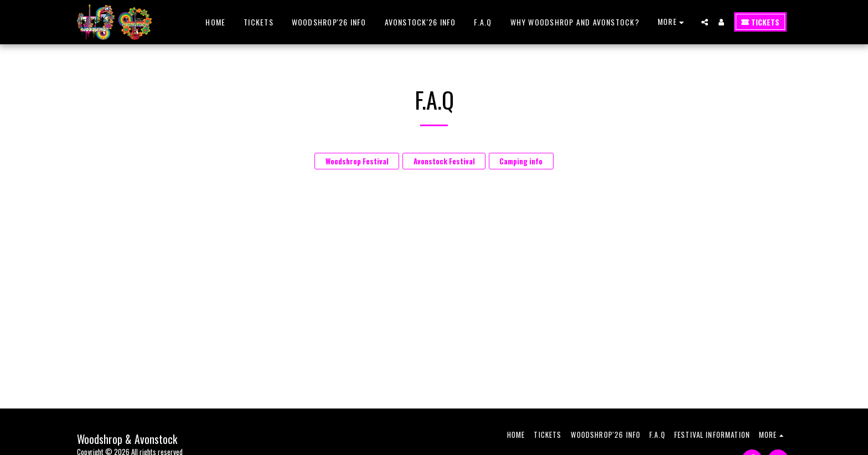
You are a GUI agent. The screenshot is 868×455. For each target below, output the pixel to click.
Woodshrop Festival (357, 161)
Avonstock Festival (444, 161)
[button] (705, 22)
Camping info (521, 161)
